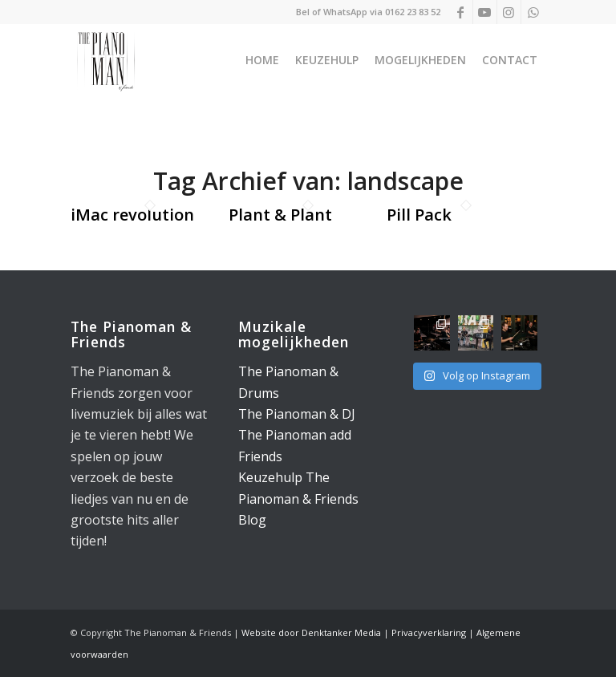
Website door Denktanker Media (311, 632)
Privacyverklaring (429, 632)
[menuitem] (262, 60)
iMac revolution (132, 215)
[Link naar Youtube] (485, 12)
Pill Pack (419, 215)
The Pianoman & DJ (297, 414)
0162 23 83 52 (413, 12)
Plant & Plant (280, 215)
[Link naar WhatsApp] (533, 12)
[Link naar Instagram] (509, 12)
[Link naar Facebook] (461, 12)
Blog (252, 520)
